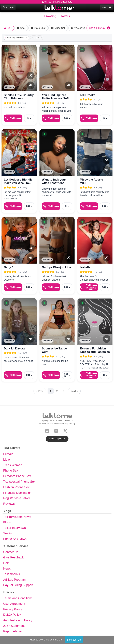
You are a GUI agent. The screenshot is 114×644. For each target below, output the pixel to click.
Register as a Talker (17, 498)
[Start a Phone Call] (13, 118)
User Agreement (14, 604)
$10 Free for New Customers (57, 2)
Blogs (7, 522)
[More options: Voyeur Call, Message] (67, 118)
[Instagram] (57, 431)
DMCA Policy (12, 615)
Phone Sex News (15, 539)
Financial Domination (17, 493)
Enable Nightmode (57, 439)
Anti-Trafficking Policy (18, 620)
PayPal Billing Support (18, 585)
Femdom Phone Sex (17, 476)
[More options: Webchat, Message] (105, 206)
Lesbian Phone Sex (16, 487)
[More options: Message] (29, 118)
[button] (6, 50)
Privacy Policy (13, 609)
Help (6, 563)
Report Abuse (12, 631)
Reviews (9, 504)
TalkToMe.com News (17, 517)
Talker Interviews (15, 528)
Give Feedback (13, 557)
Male (6, 460)
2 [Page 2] (57, 391)
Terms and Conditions (18, 598)
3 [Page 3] (63, 391)
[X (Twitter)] (66, 431)
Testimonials (12, 574)
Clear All (37, 38)
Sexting (8, 533)
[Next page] (74, 391)
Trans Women (13, 465)
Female (8, 454)
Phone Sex (11, 471)
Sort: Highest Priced (16, 38)
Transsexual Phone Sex (19, 482)
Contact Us (11, 552)
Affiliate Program (14, 580)
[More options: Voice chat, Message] (29, 206)
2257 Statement (14, 626)
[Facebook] (48, 431)
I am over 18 (74, 640)
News (7, 569)
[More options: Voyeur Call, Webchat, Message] (67, 375)
